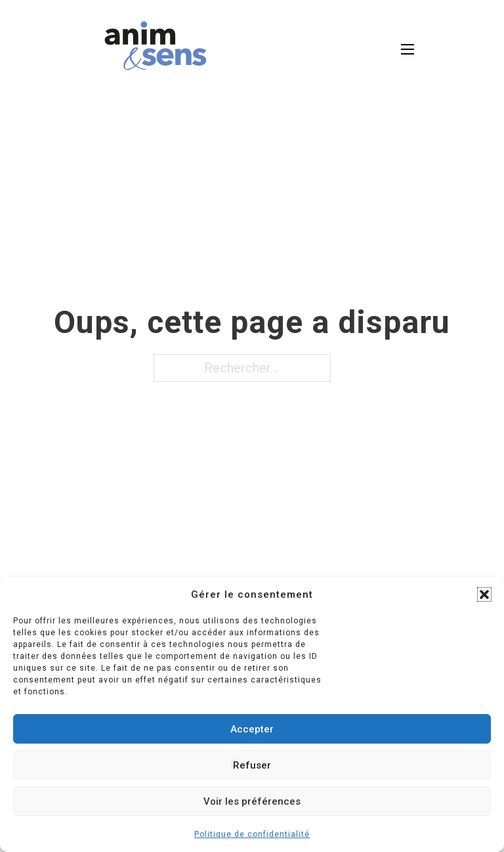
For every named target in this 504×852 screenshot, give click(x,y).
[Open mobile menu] (408, 49)
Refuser (252, 765)
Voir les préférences (252, 801)
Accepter (252, 729)
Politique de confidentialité (252, 834)
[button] (484, 594)
